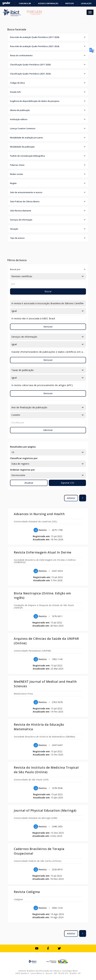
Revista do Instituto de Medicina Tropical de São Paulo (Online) (46, 770)
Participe (70, 3)
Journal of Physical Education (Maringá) (45, 810)
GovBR (6, 3)
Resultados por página (23, 447)
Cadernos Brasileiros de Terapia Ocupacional (39, 851)
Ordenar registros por (22, 470)
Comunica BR (25, 3)
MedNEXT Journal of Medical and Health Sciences (45, 684)
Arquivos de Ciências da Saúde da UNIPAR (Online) (46, 641)
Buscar (48, 291)
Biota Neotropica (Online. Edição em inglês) (42, 596)
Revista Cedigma (27, 892)
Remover (48, 327)
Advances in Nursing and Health (39, 514)
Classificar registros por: (24, 458)
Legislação (86, 3)
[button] (48, 37)
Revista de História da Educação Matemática (39, 727)
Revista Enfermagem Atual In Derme (43, 552)
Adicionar (48, 430)
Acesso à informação (48, 3)
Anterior (71, 498)
